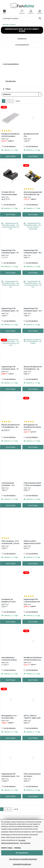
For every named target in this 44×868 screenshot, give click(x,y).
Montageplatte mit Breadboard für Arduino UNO (32, 426)
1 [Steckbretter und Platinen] (4, 101)
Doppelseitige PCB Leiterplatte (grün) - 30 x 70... (33, 310)
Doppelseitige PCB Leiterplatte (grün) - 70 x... (10, 368)
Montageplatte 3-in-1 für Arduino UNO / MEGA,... (9, 717)
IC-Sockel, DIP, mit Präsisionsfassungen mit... (9, 193)
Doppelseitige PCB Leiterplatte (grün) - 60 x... (10, 310)
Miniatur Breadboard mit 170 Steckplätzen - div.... (11, 426)
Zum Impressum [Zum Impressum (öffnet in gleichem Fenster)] (25, 843)
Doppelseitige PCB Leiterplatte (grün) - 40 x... (10, 252)
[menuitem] (40, 12)
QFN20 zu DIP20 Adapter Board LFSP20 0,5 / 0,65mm (32, 542)
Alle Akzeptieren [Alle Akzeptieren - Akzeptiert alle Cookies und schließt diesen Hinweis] (22, 853)
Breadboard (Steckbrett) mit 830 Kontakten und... (33, 659)
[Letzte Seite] (12, 101)
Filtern (7, 89)
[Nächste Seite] (7, 101)
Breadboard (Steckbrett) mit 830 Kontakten (10, 135)
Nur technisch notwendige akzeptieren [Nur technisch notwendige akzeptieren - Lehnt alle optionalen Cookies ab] (23, 859)
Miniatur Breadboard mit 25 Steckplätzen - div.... (33, 368)
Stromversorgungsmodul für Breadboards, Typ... (33, 193)
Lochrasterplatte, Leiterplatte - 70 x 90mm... (8, 484)
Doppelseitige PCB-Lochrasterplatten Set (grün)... (32, 601)
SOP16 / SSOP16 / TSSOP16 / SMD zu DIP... (33, 717)
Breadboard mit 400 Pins (31, 135)
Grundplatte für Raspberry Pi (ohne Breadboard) (9, 601)
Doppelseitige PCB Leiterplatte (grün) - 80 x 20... (33, 252)
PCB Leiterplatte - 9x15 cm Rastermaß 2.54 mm (10, 542)
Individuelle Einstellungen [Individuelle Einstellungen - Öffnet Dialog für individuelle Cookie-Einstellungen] (22, 864)
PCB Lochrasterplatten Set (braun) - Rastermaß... (32, 775)
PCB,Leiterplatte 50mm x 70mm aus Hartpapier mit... (32, 484)
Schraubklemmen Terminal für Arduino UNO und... (9, 659)
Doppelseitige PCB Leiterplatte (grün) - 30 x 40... (11, 775)
